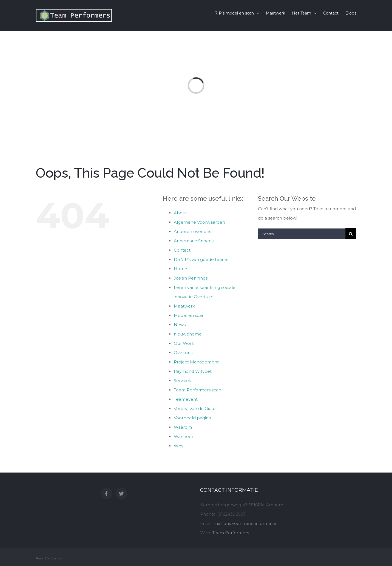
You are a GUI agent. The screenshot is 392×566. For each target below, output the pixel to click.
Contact (182, 250)
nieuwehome (188, 334)
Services (182, 381)
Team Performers (231, 533)
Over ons (183, 353)
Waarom (183, 427)
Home (181, 269)
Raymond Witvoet (193, 371)
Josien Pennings (191, 278)
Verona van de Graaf (195, 409)
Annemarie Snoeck (194, 241)
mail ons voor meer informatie (245, 523)
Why (179, 446)
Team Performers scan (198, 390)
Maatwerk (184, 306)
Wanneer (184, 436)
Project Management (196, 362)
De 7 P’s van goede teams (201, 259)
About (180, 213)
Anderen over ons (192, 231)
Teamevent (186, 399)
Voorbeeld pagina (192, 418)
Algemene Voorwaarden (199, 222)
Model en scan (189, 315)
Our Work (184, 343)
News (180, 325)
